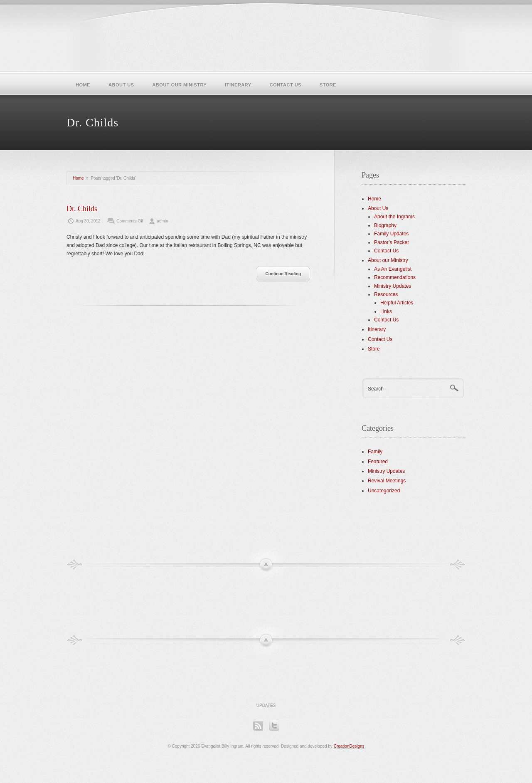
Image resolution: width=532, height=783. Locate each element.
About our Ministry (179, 85)
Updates (266, 705)
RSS (258, 725)
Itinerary (238, 85)
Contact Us (286, 85)
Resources (386, 294)
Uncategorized (384, 491)
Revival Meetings (387, 481)
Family (375, 452)
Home (83, 85)
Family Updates (391, 234)
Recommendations (395, 277)
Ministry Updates (393, 286)
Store (328, 85)
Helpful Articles (397, 303)
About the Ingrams (394, 217)
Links (386, 311)
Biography (385, 225)
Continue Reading (283, 274)
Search (376, 389)
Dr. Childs (82, 209)
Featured (378, 462)
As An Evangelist (393, 269)
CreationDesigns (349, 746)
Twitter (274, 725)
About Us (121, 85)
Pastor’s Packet (392, 242)
